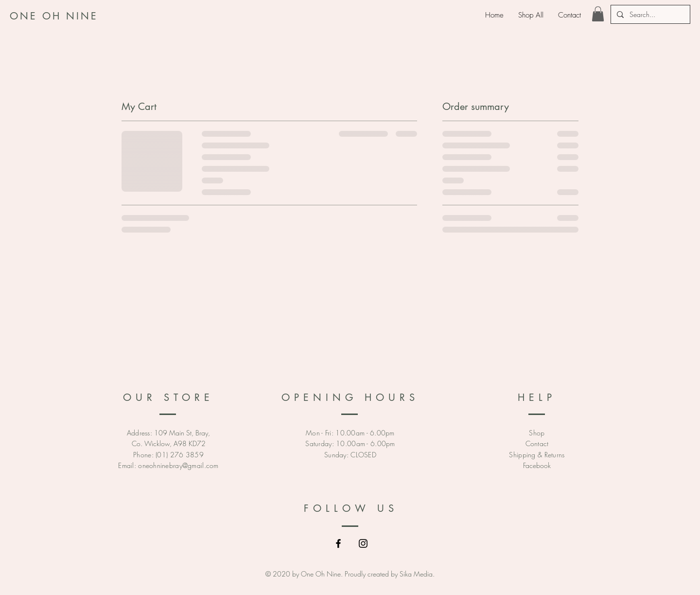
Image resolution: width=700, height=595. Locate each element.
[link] (598, 14)
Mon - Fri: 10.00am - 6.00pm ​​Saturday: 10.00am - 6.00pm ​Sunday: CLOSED (350, 444)
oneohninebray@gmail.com (178, 465)
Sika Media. (417, 574)
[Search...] (649, 14)
